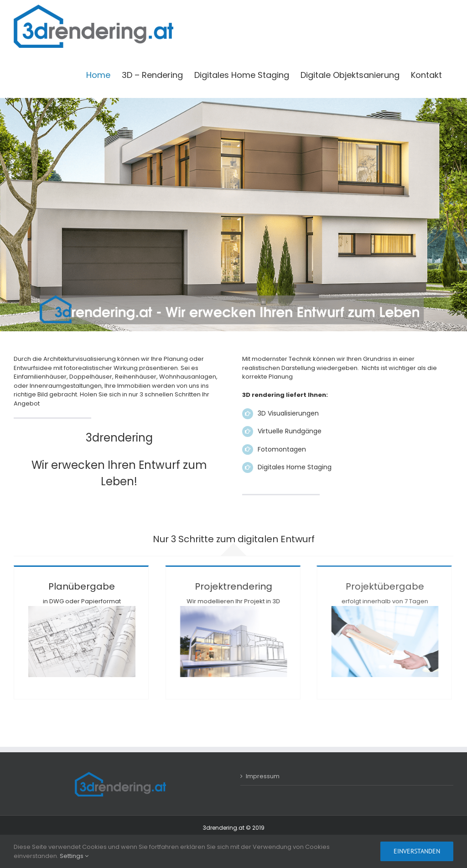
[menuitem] (98, 75)
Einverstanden (417, 851)
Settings (74, 856)
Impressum (263, 776)
